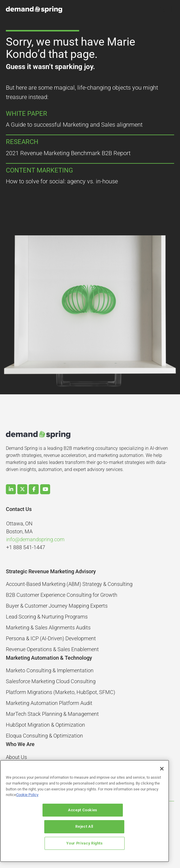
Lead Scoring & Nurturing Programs (47, 617)
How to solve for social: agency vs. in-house (62, 181)
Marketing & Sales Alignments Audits (48, 627)
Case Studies (21, 768)
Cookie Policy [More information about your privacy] (27, 811)
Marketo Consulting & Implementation (50, 670)
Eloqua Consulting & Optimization (44, 736)
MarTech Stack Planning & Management (52, 714)
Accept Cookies (47, 826)
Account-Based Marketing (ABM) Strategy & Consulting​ (69, 584)
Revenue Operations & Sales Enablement (52, 649)
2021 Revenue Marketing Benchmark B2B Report (68, 153)
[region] (85, 820)
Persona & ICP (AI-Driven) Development (51, 638)
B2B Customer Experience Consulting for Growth (62, 595)
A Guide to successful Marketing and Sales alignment (74, 125)
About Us (16, 757)
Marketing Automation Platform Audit (49, 703)
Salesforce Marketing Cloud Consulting (51, 681)
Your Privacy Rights (84, 843)
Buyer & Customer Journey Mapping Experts (57, 606)
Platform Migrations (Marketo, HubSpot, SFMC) (61, 692)
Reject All (122, 826)
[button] (162, 10)
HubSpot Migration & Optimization (45, 725)
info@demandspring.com (35, 539)
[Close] (162, 785)
